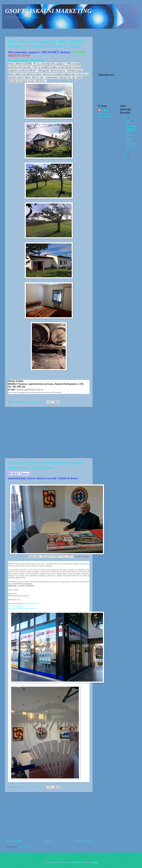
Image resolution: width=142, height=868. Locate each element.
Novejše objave (14, 841)
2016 (125, 117)
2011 (125, 158)
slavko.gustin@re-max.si (30, 390)
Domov (49, 841)
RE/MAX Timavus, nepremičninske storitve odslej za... (130, 144)
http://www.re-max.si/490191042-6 (26, 60)
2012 (125, 154)
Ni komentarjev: (36, 402)
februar (128, 121)
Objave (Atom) (24, 847)
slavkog (105, 110)
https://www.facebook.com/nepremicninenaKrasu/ (45, 392)
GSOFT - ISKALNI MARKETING (48, 11)
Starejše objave (84, 841)
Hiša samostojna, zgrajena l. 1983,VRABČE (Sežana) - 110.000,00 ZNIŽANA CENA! (46, 44)
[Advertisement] (49, 431)
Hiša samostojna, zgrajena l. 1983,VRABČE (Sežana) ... (130, 130)
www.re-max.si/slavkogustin (18, 392)
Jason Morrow (76, 862)
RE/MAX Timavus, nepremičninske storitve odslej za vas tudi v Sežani (46, 465)
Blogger (95, 862)
